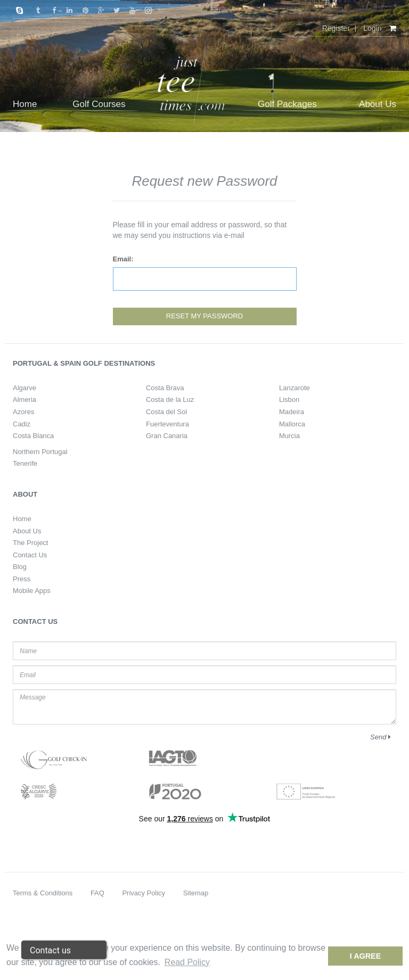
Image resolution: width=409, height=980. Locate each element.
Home (22, 519)
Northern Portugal (40, 452)
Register (336, 28)
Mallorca (292, 424)
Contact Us (30, 555)
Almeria (24, 400)
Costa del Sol (166, 412)
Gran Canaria (167, 436)
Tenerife (25, 463)
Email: (123, 259)
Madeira (292, 412)
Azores (23, 412)
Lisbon (289, 400)
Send (381, 737)
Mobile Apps (32, 591)
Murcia (289, 436)
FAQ (97, 893)
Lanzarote (295, 388)
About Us (27, 531)
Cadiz (22, 424)
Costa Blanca (33, 436)
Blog (20, 567)
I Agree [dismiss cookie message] (366, 956)
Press (22, 579)
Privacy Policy (144, 893)
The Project (30, 543)
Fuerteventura (167, 424)
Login (372, 28)
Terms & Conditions (43, 893)
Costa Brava (165, 388)
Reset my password (204, 316)
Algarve (24, 388)
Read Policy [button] (187, 962)
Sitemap (196, 893)
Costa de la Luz (170, 400)
